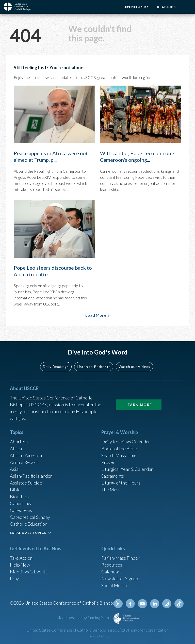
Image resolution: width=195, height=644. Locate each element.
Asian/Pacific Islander (31, 476)
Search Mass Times (120, 455)
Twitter (118, 604)
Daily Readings (56, 366)
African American (27, 455)
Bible (15, 490)
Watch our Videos (134, 366)
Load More (96, 315)
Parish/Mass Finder (120, 558)
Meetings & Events (29, 572)
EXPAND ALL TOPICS (28, 533)
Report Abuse (137, 7)
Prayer (108, 462)
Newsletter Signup (120, 578)
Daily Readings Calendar (126, 442)
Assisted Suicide (26, 483)
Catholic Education (29, 524)
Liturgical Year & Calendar (127, 469)
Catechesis (21, 510)
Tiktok (179, 604)
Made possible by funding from (83, 617)
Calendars (111, 572)
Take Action (21, 558)
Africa (16, 448)
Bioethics (19, 496)
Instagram (167, 604)
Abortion (19, 442)
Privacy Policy (97, 636)
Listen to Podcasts (94, 366)
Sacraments (113, 476)
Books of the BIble (119, 448)
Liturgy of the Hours (121, 483)
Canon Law (21, 503)
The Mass (111, 490)
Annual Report (24, 462)
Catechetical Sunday (30, 517)
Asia (14, 469)
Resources (112, 565)
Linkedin (155, 604)
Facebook (130, 604)
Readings (166, 7)
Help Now (20, 565)
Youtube (142, 604)
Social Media (114, 585)
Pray (14, 578)
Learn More (139, 405)
